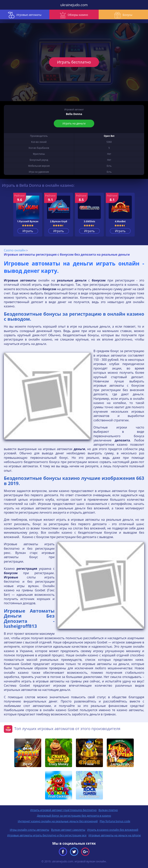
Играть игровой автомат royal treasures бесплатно (63, 810)
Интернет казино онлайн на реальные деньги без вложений (58, 821)
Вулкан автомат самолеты (68, 830)
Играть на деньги (74, 123)
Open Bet (109, 136)
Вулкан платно (108, 810)
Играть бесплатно (74, 62)
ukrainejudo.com (74, 5)
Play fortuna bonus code (115, 821)
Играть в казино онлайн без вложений (113, 830)
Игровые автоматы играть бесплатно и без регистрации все (47, 835)
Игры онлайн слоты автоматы (29, 830)
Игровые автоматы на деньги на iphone (115, 835)
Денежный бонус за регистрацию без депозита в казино (74, 816)
